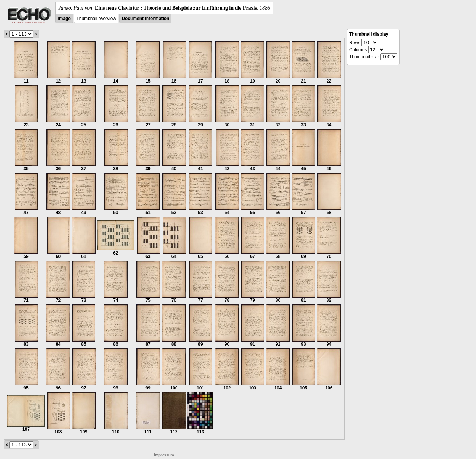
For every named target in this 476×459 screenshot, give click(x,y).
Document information (145, 19)
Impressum (164, 455)
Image (64, 19)
